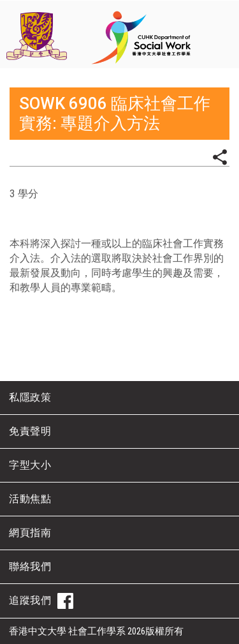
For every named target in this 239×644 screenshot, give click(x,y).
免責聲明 (30, 431)
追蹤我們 (41, 601)
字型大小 (30, 465)
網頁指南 (30, 533)
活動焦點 (30, 499)
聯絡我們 (30, 566)
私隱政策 (30, 397)
